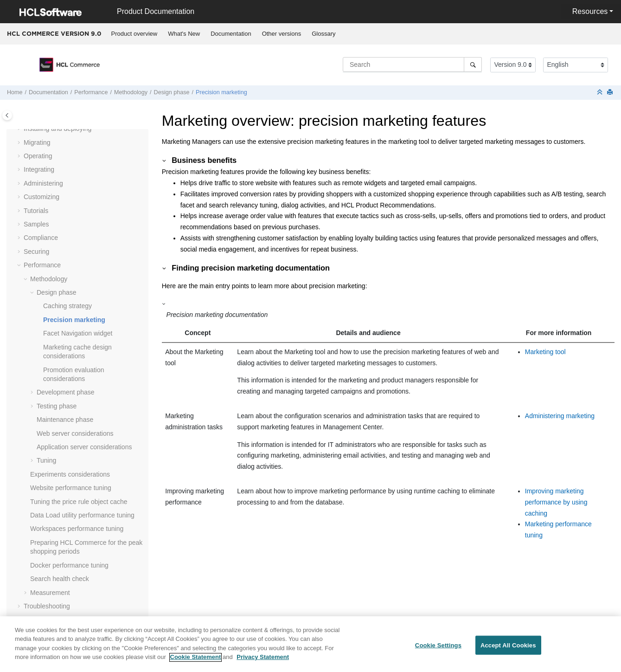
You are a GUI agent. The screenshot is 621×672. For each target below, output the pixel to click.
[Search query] (412, 65)
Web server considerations (75, 433)
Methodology (131, 92)
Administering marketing (560, 416)
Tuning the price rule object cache (79, 502)
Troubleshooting (47, 606)
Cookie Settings (438, 651)
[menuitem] (134, 34)
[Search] (473, 65)
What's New (184, 34)
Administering (43, 183)
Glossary (323, 34)
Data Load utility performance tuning (82, 515)
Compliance (41, 238)
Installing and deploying (58, 129)
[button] (20, 129)
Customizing (42, 197)
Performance (91, 92)
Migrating (37, 142)
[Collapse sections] (601, 93)
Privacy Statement (263, 663)
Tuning (46, 460)
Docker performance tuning (69, 565)
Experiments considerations (70, 474)
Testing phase (57, 406)
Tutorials (36, 211)
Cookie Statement (196, 663)
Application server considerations (84, 447)
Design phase (172, 92)
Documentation (231, 34)
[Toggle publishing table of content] (7, 115)
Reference (39, 620)
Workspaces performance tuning (77, 529)
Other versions (282, 34)
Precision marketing (221, 92)
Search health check (60, 579)
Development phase (66, 392)
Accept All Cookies (508, 651)
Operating (38, 156)
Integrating (39, 169)
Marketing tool (545, 352)
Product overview (134, 34)
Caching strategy (67, 306)
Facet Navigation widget (78, 333)
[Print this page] (611, 93)
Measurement (50, 593)
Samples (36, 224)
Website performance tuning (71, 488)
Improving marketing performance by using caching (556, 502)
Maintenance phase (65, 420)
